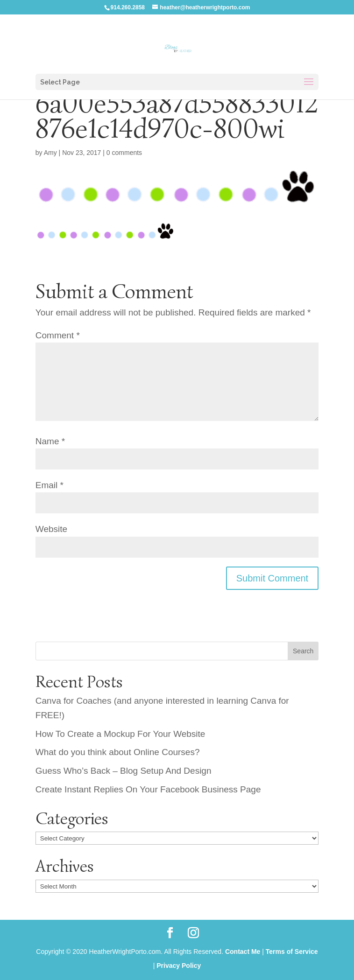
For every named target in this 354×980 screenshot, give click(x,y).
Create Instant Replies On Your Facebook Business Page (148, 789)
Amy (50, 153)
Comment (58, 335)
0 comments (124, 153)
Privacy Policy (179, 966)
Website (51, 529)
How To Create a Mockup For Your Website (120, 734)
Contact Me (243, 952)
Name (50, 441)
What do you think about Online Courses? (118, 752)
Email (50, 485)
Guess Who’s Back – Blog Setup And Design (124, 771)
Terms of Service (292, 952)
